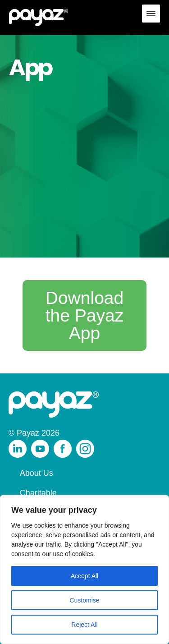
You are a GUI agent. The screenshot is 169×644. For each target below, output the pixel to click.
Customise (84, 600)
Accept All (84, 576)
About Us (37, 473)
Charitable (38, 493)
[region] (84, 570)
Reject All (84, 625)
